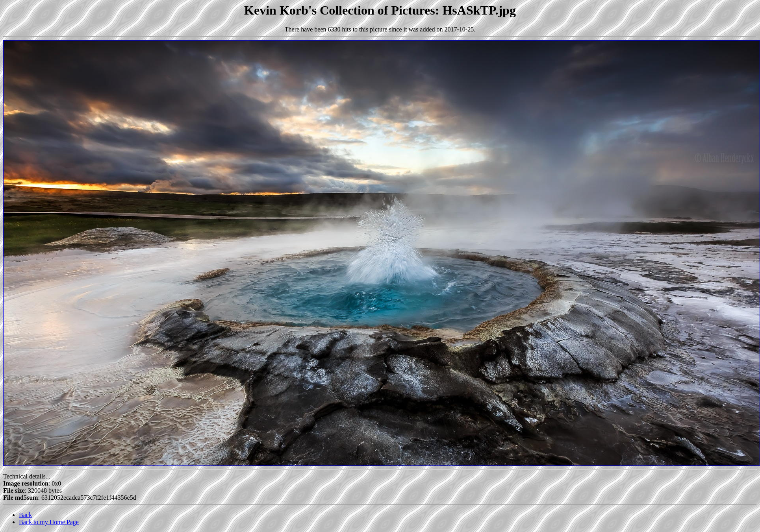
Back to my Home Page (49, 522)
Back (25, 515)
